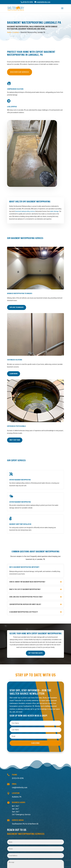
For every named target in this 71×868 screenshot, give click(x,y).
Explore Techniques (17, 307)
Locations (16, 32)
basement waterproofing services (25, 211)
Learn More (14, 374)
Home (9, 32)
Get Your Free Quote (35, 653)
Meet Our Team (15, 440)
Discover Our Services (20, 72)
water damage (54, 211)
